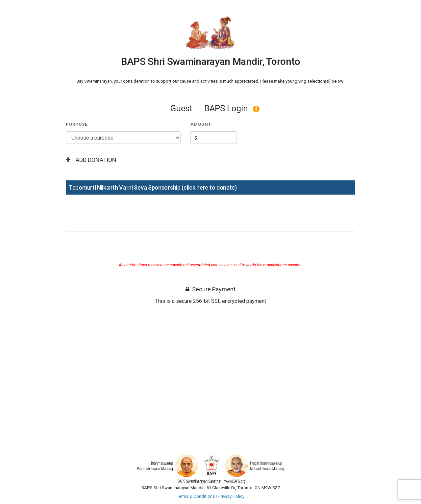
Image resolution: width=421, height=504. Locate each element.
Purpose (77, 124)
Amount (201, 124)
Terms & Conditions (196, 496)
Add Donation (91, 160)
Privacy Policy (231, 496)
